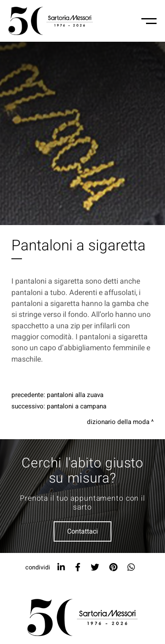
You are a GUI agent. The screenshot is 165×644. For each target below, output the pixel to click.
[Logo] (51, 21)
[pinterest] (113, 568)
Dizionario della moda (118, 422)
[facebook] (78, 568)
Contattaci (82, 531)
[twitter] (95, 568)
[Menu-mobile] (149, 21)
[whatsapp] (131, 568)
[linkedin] (61, 568)
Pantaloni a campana (77, 406)
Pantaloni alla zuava (75, 395)
